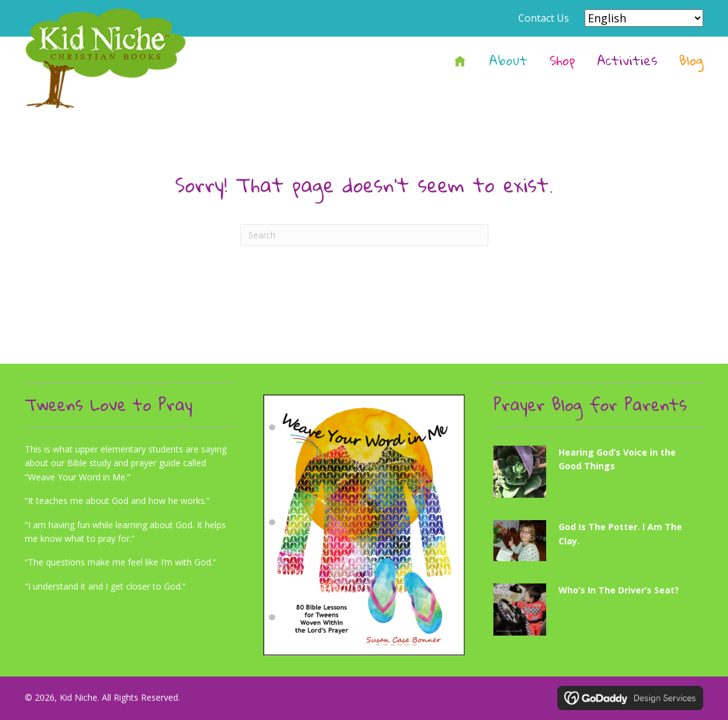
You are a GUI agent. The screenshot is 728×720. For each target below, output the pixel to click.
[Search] (364, 235)
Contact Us (544, 18)
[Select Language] (644, 18)
